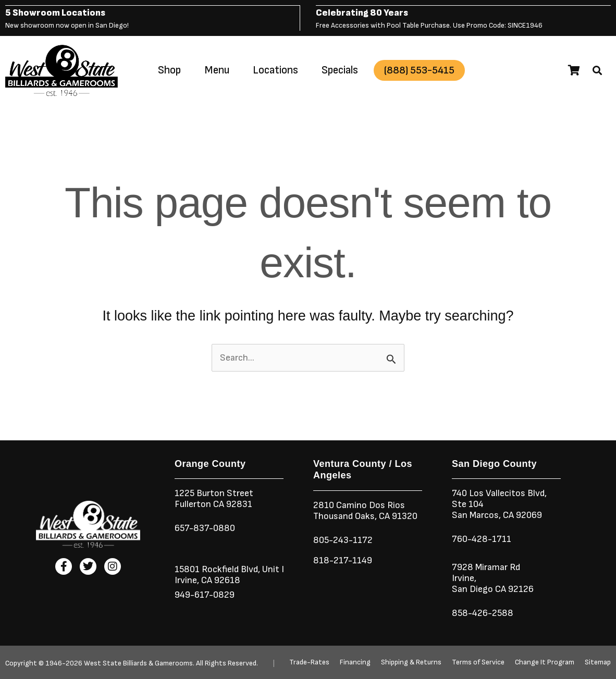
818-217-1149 (343, 560)
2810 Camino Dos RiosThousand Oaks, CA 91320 (365, 510)
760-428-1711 (483, 539)
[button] (597, 70)
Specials (340, 70)
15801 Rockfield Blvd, (217, 569)
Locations (275, 70)
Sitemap (598, 662)
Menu (217, 70)
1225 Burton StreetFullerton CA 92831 (214, 498)
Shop (169, 70)
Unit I (272, 569)
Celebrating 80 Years (362, 12)
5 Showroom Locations (55, 12)
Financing (355, 662)
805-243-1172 (343, 540)
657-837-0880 (205, 528)
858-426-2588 (483, 613)
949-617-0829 (205, 594)
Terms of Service (478, 662)
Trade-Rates (309, 662)
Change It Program (545, 662)
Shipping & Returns (411, 662)
